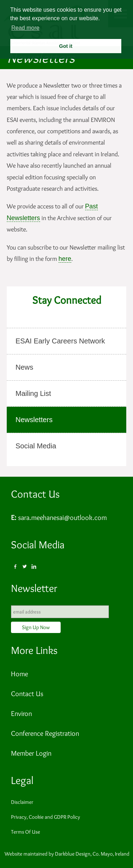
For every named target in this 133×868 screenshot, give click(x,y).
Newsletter (34, 588)
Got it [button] (66, 46)
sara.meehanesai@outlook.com (62, 517)
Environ (21, 713)
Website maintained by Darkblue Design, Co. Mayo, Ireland (67, 854)
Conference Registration (45, 733)
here (65, 259)
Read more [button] (25, 28)
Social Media (38, 545)
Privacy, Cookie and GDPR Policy (46, 817)
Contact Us (35, 494)
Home (20, 674)
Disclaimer (22, 802)
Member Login (31, 753)
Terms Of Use (26, 832)
